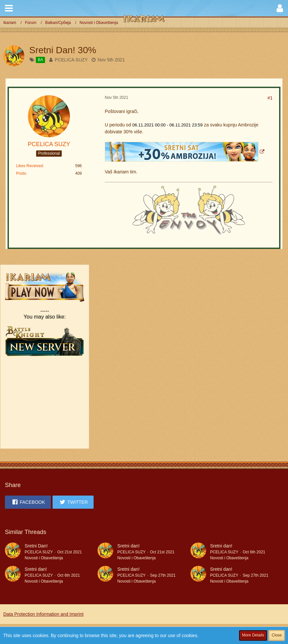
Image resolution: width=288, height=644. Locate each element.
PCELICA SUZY (71, 60)
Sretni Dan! (36, 546)
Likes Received (29, 166)
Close (277, 635)
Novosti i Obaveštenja (44, 558)
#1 (270, 98)
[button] (9, 8)
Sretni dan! (128, 546)
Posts (21, 173)
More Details (253, 635)
